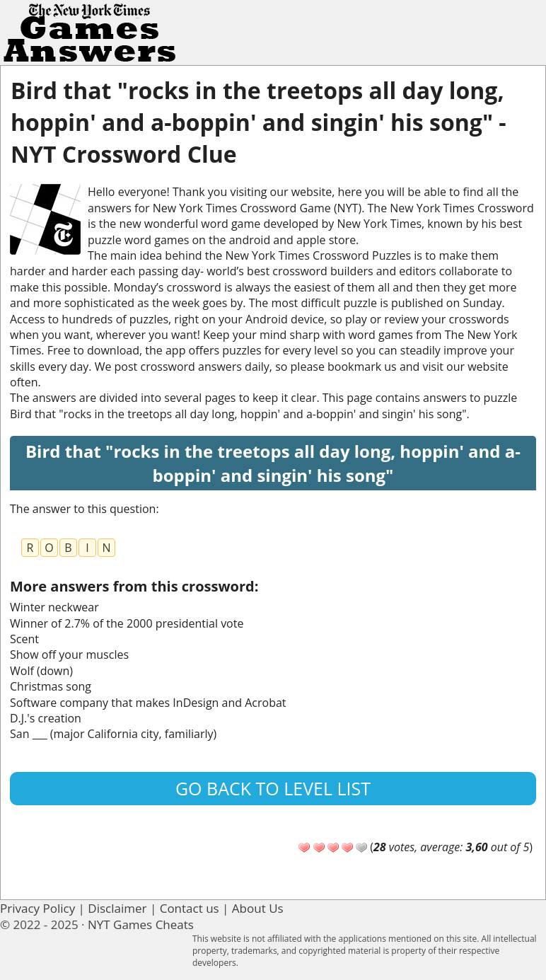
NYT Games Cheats (141, 924)
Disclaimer (117, 908)
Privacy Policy (37, 908)
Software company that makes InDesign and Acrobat (148, 703)
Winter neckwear (54, 607)
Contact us (190, 908)
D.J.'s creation (46, 718)
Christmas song (51, 686)
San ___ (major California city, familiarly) (113, 734)
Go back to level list (273, 788)
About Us (258, 908)
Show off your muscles (69, 655)
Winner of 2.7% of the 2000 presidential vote (127, 623)
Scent (24, 639)
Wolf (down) (41, 671)
